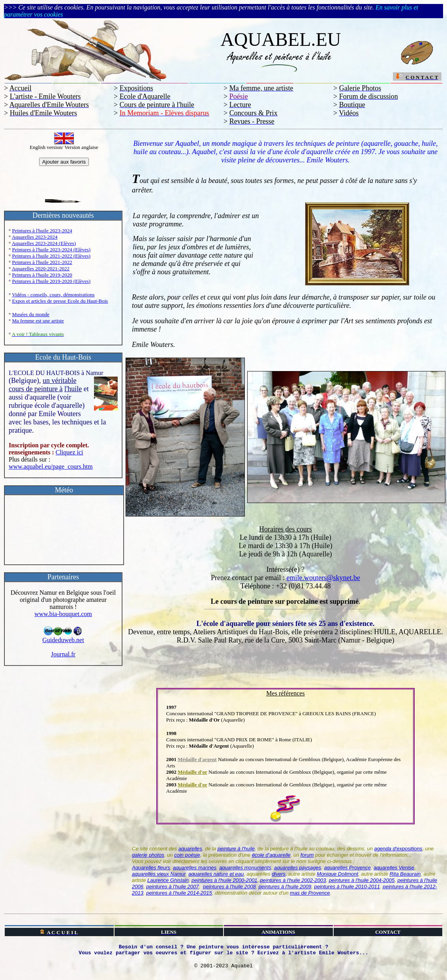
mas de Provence (310, 893)
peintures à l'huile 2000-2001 (224, 880)
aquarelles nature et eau (216, 874)
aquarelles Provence (347, 868)
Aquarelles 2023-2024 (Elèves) (44, 243)
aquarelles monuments (245, 868)
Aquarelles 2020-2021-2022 (41, 269)
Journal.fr (63, 654)
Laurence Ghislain (168, 880)
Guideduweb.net (63, 637)
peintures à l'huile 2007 (172, 887)
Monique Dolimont (337, 874)
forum (307, 855)
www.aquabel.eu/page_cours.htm (51, 466)
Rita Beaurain (405, 874)
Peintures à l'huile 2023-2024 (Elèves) (51, 250)
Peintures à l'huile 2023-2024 (42, 231)
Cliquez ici (69, 452)
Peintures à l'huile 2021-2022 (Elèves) (51, 256)
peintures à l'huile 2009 (285, 887)
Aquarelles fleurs (151, 868)
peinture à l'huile (236, 849)
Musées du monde (31, 314)
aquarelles (190, 849)
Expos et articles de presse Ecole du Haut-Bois (60, 301)
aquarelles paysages (298, 868)
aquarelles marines (195, 868)
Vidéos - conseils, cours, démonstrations (53, 295)
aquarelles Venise (394, 868)
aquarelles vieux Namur (159, 874)
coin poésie (187, 855)
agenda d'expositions (398, 849)
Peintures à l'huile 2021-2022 (42, 262)
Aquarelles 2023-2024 (35, 237)
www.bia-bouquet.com (63, 614)
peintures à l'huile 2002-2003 (293, 880)
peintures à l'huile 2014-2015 (179, 893)
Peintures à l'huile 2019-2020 (42, 275)
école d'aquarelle (271, 855)
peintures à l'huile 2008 (229, 887)
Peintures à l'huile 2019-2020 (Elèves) (51, 281)
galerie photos (148, 855)
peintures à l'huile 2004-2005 (362, 880)
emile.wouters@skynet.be (323, 578)
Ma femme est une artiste (38, 321)
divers (279, 874)
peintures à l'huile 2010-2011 (347, 887)
